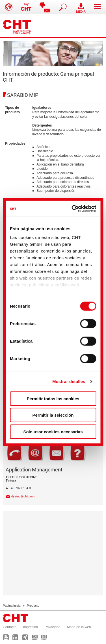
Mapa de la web (79, 627)
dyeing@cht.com (23, 496)
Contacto (10, 627)
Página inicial (12, 606)
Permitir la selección (53, 415)
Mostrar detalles (69, 381)
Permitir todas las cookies (53, 398)
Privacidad (52, 627)
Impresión (30, 627)
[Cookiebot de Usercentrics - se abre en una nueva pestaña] (73, 209)
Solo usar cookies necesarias (53, 431)
